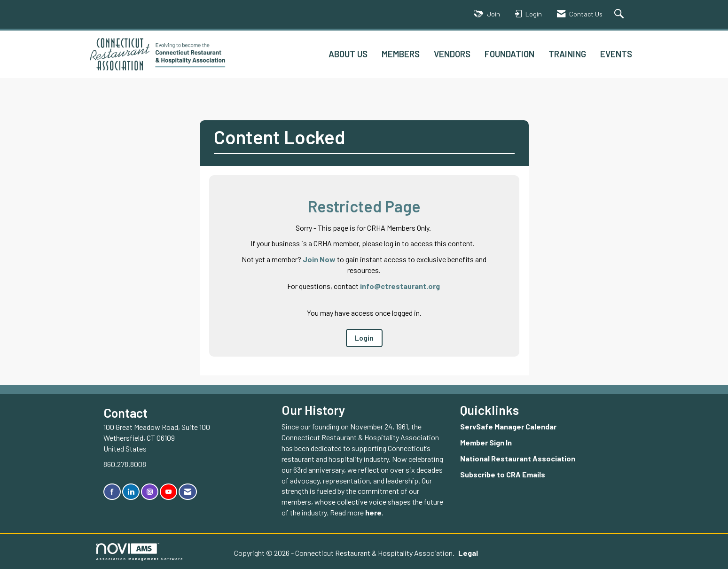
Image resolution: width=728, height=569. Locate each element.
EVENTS (616, 54)
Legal (468, 553)
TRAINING (567, 54)
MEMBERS (401, 54)
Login (364, 338)
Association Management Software (140, 552)
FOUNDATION (509, 54)
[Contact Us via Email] (188, 492)
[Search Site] (620, 14)
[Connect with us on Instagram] (150, 492)
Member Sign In (486, 442)
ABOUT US (348, 54)
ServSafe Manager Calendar (508, 426)
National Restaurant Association (518, 458)
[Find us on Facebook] (112, 492)
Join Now (319, 259)
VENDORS (452, 54)
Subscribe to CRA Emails (503, 474)
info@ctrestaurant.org (400, 286)
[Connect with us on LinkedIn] (131, 492)
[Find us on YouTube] (168, 492)
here (373, 512)
